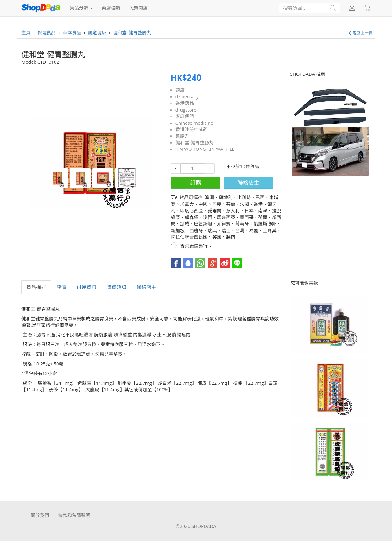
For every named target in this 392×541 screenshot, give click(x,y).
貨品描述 (36, 287)
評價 (61, 287)
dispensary (187, 96)
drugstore (186, 110)
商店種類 (111, 8)
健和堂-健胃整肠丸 (195, 142)
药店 (180, 90)
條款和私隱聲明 (74, 515)
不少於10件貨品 (243, 166)
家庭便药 (185, 116)
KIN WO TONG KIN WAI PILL (205, 149)
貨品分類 (81, 8)
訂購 (196, 183)
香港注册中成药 (192, 129)
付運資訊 (86, 287)
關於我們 (40, 515)
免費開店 (138, 8)
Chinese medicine (194, 123)
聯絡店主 (248, 183)
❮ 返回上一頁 (361, 33)
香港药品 (185, 103)
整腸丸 (182, 136)
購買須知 (116, 287)
